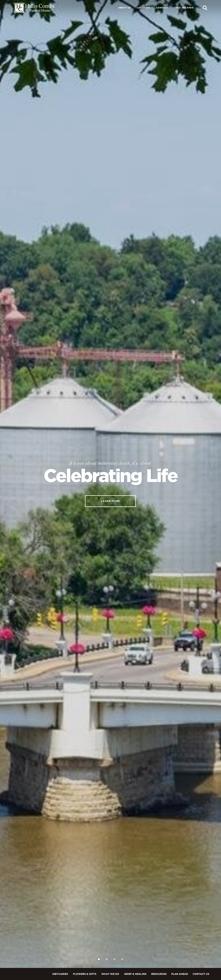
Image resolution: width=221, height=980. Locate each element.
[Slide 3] (114, 959)
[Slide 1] (99, 959)
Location (143, 8)
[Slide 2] (107, 959)
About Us (125, 8)
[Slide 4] (122, 959)
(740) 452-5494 (184, 8)
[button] (205, 8)
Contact (162, 8)
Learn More (110, 501)
